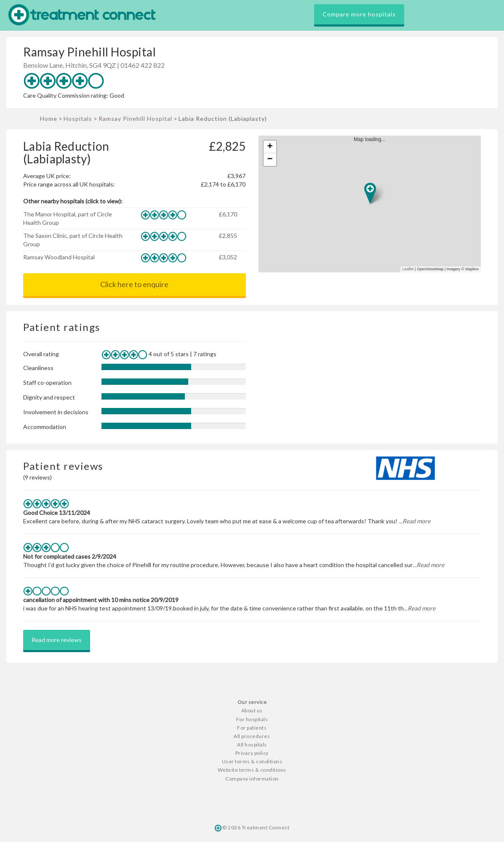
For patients (252, 728)
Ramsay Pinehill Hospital (135, 119)
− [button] (270, 160)
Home (49, 119)
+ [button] (270, 147)
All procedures (252, 736)
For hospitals (252, 719)
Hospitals (78, 119)
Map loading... (373, 204)
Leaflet (408, 269)
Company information (252, 779)
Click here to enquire (134, 284)
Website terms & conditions (252, 770)
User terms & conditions (252, 761)
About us (252, 710)
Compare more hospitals (359, 14)
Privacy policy (252, 753)
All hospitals (252, 745)
